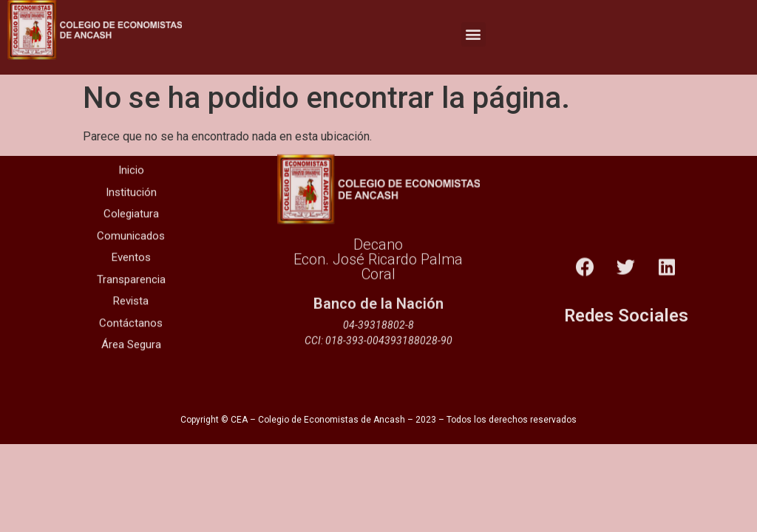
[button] (473, 30)
